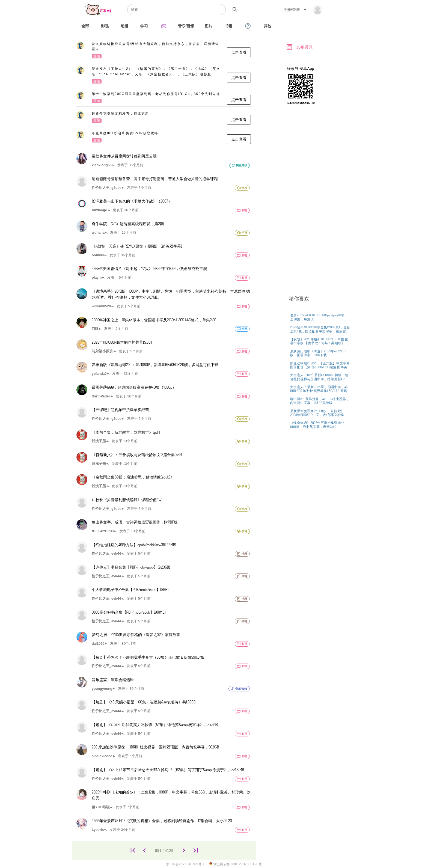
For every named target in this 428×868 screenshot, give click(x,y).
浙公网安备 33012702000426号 (235, 864)
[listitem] (164, 50)
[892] (184, 851)
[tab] (85, 26)
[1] (133, 851)
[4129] (196, 851)
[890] (145, 851)
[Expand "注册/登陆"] (296, 10)
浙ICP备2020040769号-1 (185, 864)
